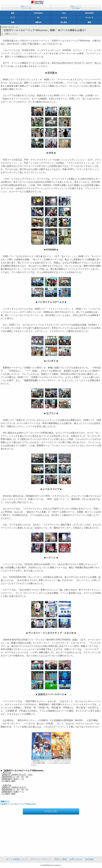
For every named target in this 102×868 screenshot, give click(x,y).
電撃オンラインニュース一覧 (26, 7)
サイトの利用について (17, 859)
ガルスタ (64, 18)
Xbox (64, 13)
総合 (13, 13)
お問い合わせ (76, 859)
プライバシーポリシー (41, 859)
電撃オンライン (12, 34)
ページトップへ (51, 811)
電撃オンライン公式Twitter (76, 7)
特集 (13, 22)
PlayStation (38, 13)
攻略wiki (38, 22)
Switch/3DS (89, 13)
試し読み (64, 22)
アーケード (89, 18)
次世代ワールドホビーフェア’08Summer (19, 804)
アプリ (13, 18)
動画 (89, 22)
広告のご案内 (61, 859)
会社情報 (89, 859)
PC (38, 18)
